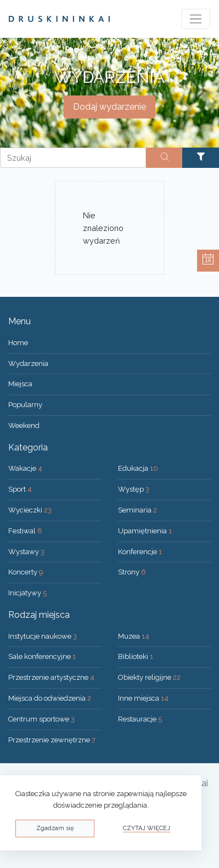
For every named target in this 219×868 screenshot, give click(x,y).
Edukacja (138, 468)
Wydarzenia (28, 363)
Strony (132, 572)
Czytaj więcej (147, 828)
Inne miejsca (143, 698)
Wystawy (26, 552)
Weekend (24, 425)
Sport (20, 489)
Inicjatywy (27, 593)
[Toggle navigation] (196, 19)
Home (18, 343)
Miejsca (20, 384)
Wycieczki (30, 510)
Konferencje (140, 552)
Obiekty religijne (149, 677)
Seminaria (137, 510)
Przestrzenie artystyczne (51, 677)
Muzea (134, 636)
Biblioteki (136, 656)
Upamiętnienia (145, 531)
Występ (134, 489)
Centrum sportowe (41, 719)
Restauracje (140, 719)
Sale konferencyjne (42, 656)
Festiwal (25, 531)
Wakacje (25, 468)
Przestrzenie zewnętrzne (52, 740)
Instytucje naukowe (43, 636)
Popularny (25, 405)
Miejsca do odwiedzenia (50, 698)
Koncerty (26, 572)
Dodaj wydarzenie (109, 107)
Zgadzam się (55, 828)
